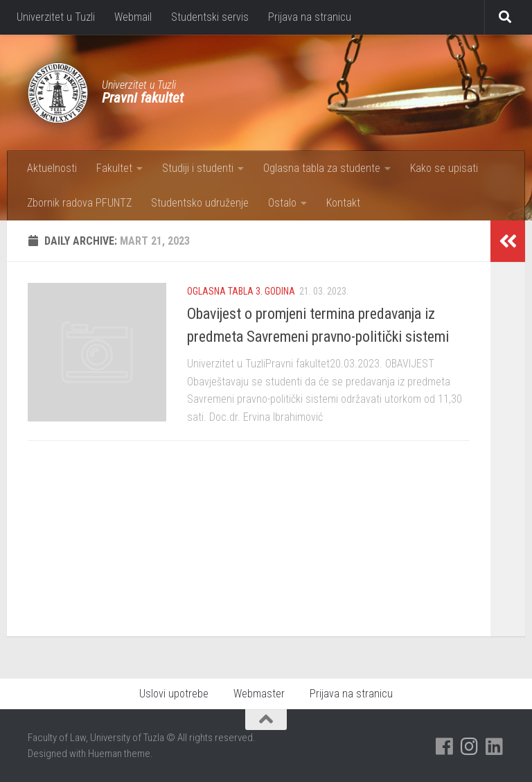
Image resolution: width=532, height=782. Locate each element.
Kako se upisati (444, 168)
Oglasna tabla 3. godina (241, 291)
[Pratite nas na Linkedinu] (495, 747)
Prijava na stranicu (310, 17)
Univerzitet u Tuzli (56, 17)
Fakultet (114, 168)
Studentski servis (210, 17)
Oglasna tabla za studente (322, 168)
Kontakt (343, 203)
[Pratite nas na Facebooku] (445, 747)
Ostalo (282, 203)
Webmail (133, 17)
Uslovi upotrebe (174, 694)
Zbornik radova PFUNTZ (79, 203)
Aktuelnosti (52, 168)
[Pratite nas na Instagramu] (470, 747)
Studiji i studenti (198, 168)
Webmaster (259, 694)
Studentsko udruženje (200, 203)
